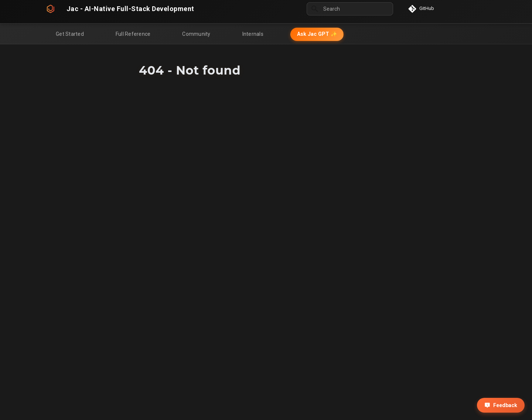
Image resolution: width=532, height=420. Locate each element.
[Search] (350, 9)
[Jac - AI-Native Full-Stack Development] (51, 9)
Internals (253, 34)
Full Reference (133, 34)
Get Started (70, 34)
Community (196, 34)
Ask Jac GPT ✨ (317, 34)
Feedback (501, 405)
